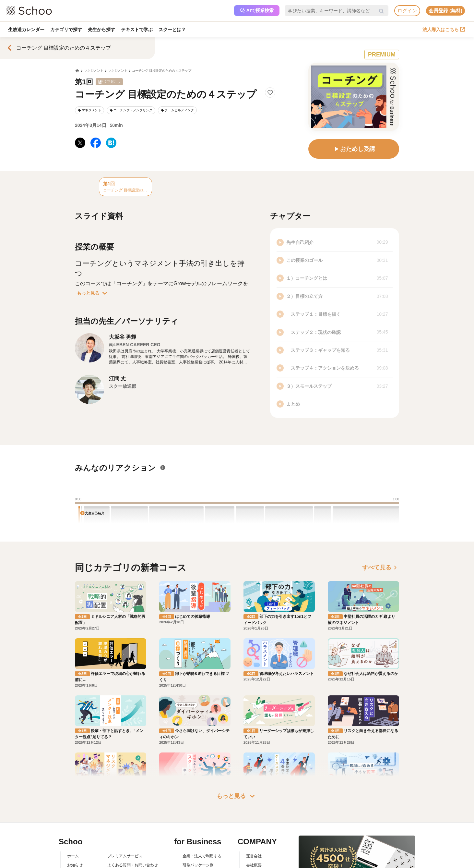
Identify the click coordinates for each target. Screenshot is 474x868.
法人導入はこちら (444, 30)
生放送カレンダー (26, 30)
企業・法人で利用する (202, 825)
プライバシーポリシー (127, 862)
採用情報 (254, 844)
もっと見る (93, 293)
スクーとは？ (172, 30)
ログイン (407, 11)
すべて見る (381, 568)
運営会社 (254, 825)
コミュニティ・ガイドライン (133, 853)
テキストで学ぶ (137, 30)
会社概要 (254, 835)
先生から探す (101, 30)
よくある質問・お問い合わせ (133, 835)
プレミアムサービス (125, 825)
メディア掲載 (258, 862)
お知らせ (75, 835)
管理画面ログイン (198, 853)
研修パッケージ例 (198, 835)
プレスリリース (260, 853)
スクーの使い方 (81, 853)
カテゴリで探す (66, 30)
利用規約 (115, 844)
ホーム (73, 825)
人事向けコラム (196, 844)
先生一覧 (75, 862)
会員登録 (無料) (445, 11)
